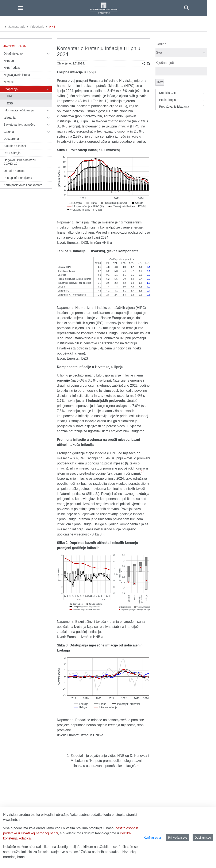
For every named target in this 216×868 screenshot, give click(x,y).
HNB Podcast (12, 68)
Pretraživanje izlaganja (183, 107)
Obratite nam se (14, 171)
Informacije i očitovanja (19, 110)
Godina (161, 44)
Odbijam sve (203, 838)
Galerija (9, 132)
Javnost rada (17, 27)
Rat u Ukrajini (12, 153)
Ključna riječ (165, 63)
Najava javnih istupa (17, 75)
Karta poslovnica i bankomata (23, 185)
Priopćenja (37, 27)
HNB (53, 27)
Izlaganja (10, 118)
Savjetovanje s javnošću (19, 125)
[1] (142, 471)
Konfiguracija (152, 838)
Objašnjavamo (13, 53)
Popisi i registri (183, 100)
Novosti (9, 82)
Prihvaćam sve (178, 838)
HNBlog (9, 61)
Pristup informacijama (18, 178)
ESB (10, 103)
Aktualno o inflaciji (15, 146)
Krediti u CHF (183, 93)
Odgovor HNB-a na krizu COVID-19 (20, 162)
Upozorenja (11, 139)
